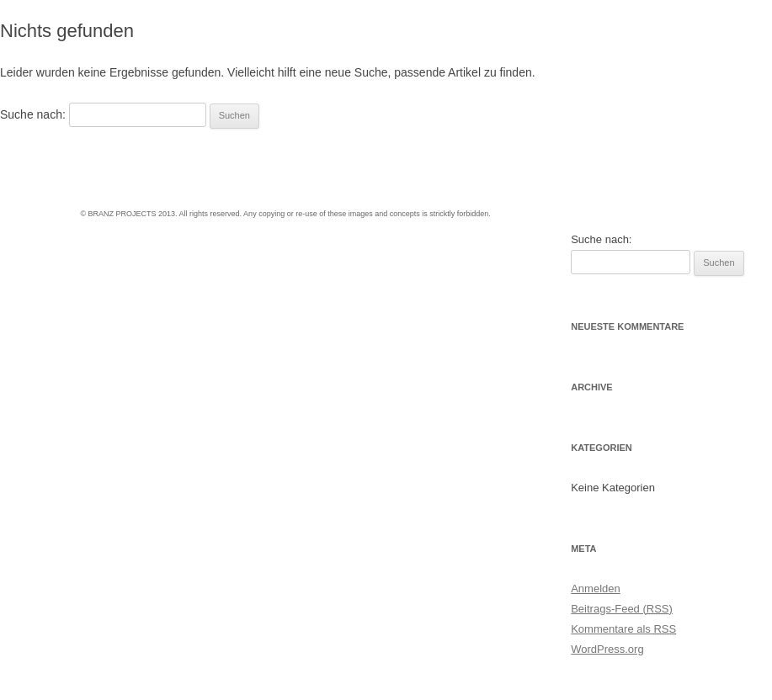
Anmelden (596, 589)
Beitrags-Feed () (622, 609)
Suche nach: (33, 114)
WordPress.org (607, 649)
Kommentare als (623, 629)
